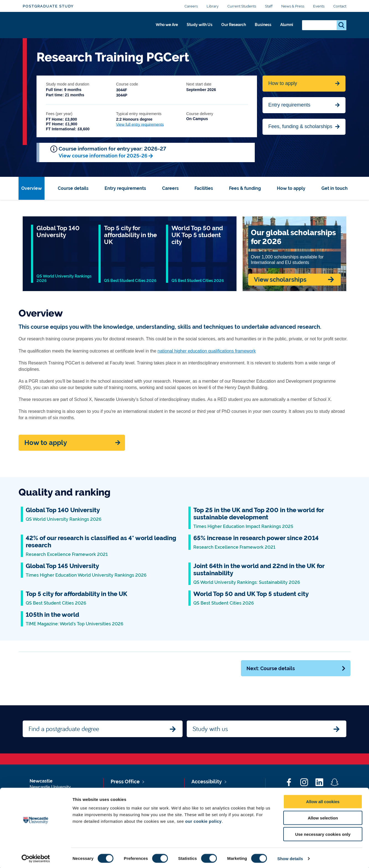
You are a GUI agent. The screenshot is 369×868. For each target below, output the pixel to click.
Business (260, 27)
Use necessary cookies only (323, 833)
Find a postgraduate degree (64, 729)
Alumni (286, 27)
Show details (290, 857)
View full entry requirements (140, 125)
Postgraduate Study (48, 6)
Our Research (227, 27)
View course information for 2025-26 (103, 156)
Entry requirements (289, 105)
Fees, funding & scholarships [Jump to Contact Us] (300, 126)
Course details (73, 188)
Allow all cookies (323, 800)
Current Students (242, 6)
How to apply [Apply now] (46, 443)
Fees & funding (245, 188)
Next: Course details (296, 668)
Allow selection (323, 816)
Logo (48, 26)
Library (213, 6)
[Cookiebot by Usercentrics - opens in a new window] (36, 857)
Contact (340, 6)
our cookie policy (204, 820)
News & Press (293, 6)
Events (319, 6)
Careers (191, 6)
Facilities (204, 188)
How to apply (291, 188)
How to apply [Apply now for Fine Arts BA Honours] (283, 83)
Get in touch (335, 188)
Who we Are (151, 27)
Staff (269, 6)
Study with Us (189, 27)
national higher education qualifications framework (207, 351)
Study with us (210, 729)
